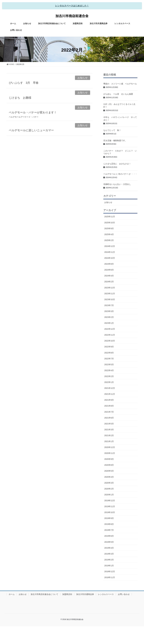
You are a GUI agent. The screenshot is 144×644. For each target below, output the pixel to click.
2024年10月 (110, 258)
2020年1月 (109, 495)
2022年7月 (109, 359)
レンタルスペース (106, 594)
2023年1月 (109, 323)
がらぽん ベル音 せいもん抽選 (118, 94)
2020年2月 (109, 489)
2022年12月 (110, 329)
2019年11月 (110, 506)
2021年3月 (109, 430)
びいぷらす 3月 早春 (24, 83)
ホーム (12, 594)
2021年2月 (109, 435)
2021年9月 (109, 400)
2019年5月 (109, 542)
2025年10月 (110, 223)
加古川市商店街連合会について (44, 594)
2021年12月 (110, 388)
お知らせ (83, 78)
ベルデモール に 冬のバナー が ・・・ (120, 174)
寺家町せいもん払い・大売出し (117, 184)
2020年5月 (109, 471)
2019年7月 (109, 530)
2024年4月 (109, 276)
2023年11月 (110, 294)
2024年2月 (109, 282)
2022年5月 (109, 365)
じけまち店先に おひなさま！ (117, 164)
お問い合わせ (124, 594)
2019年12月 (110, 501)
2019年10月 (110, 512)
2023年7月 (109, 305)
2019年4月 (109, 548)
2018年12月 (110, 571)
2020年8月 (109, 465)
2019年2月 (109, 560)
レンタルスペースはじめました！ (72, 6)
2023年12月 (110, 288)
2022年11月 (110, 335)
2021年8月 (109, 406)
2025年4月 (109, 234)
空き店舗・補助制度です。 (115, 141)
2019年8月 (109, 524)
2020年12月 (110, 447)
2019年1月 (109, 566)
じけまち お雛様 (20, 98)
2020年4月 (109, 477)
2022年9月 (109, 347)
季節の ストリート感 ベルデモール (120, 84)
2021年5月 (109, 424)
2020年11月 (110, 453)
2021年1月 (109, 441)
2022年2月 (109, 376)
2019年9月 (109, 518)
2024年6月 (109, 270)
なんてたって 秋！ (112, 130)
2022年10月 (110, 341)
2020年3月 (109, 483)
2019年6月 (109, 536)
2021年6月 (109, 418)
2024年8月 (109, 264)
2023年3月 (109, 311)
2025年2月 (109, 240)
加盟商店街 (67, 594)
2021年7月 (109, 412)
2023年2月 (109, 317)
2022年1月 (109, 382)
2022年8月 (109, 353)
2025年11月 (110, 217)
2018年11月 (110, 577)
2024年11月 (110, 252)
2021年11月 (110, 394)
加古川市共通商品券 (85, 594)
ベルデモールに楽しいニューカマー (31, 130)
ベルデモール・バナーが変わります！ (33, 112)
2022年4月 (109, 370)
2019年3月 (109, 554)
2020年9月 (109, 459)
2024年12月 (110, 246)
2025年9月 (109, 228)
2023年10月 (110, 299)
